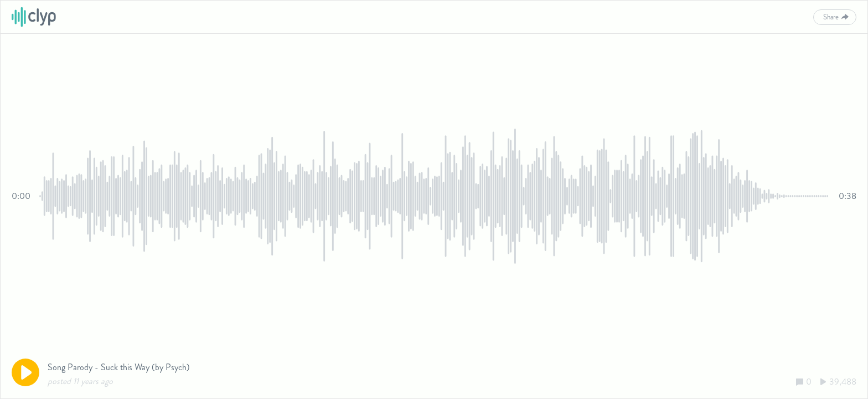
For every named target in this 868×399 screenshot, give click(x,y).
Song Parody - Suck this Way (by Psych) (119, 367)
